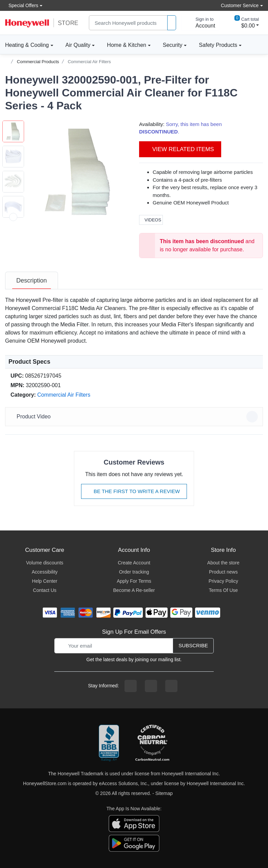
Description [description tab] (32, 281)
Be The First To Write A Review (134, 491)
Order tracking (134, 572)
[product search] (172, 23)
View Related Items (180, 149)
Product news (223, 572)
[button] (78, 171)
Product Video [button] (135, 417)
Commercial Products (38, 62)
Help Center (45, 581)
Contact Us (45, 590)
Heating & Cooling (27, 45)
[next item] (13, 217)
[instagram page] (151, 686)
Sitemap (164, 793)
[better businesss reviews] (109, 743)
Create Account (134, 563)
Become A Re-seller (134, 590)
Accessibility (45, 572)
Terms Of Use (224, 590)
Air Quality (78, 45)
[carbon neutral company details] (152, 743)
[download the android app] (134, 843)
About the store (223, 563)
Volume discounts (45, 563)
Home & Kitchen (127, 45)
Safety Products (218, 45)
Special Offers (22, 5)
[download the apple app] (134, 823)
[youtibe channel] (171, 686)
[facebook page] (131, 686)
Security (173, 45)
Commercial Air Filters (89, 62)
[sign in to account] (200, 23)
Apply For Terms (134, 581)
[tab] (32, 281)
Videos (151, 220)
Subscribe (193, 645)
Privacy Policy (223, 581)
